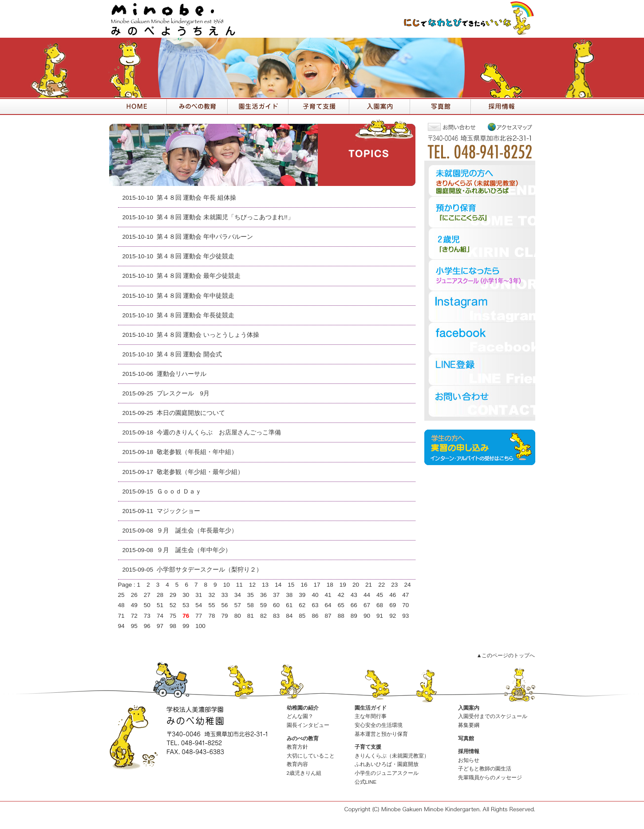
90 (367, 616)
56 (225, 605)
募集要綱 (469, 725)
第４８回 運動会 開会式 (190, 354)
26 (134, 595)
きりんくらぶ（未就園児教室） (392, 756)
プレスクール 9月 (183, 393)
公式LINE (366, 782)
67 (367, 605)
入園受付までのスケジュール (493, 716)
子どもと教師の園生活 (485, 769)
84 (289, 616)
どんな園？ (300, 716)
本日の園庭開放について (191, 413)
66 (354, 605)
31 (199, 595)
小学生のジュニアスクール (387, 773)
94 (121, 626)
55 (211, 605)
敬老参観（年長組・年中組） (197, 452)
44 (367, 595)
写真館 (466, 738)
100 (200, 626)
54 (199, 605)
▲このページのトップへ (506, 655)
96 (147, 626)
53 (186, 605)
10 (227, 585)
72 (134, 616)
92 (393, 616)
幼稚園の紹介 (303, 708)
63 (315, 605)
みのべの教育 (303, 738)
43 (354, 595)
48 (121, 605)
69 (393, 605)
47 (405, 595)
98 (173, 626)
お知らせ (469, 760)
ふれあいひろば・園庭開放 (387, 764)
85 (302, 616)
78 (211, 616)
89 (354, 616)
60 (276, 605)
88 (341, 616)
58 (251, 605)
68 (380, 605)
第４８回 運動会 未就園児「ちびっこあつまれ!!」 (225, 217)
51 (160, 605)
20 (356, 585)
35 (251, 595)
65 (341, 605)
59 (263, 605)
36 (263, 595)
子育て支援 (368, 747)
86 (315, 616)
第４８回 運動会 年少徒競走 (196, 256)
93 (405, 616)
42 (341, 595)
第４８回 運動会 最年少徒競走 (199, 276)
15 (291, 585)
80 (238, 616)
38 (289, 595)
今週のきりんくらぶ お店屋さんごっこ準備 (219, 432)
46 (393, 595)
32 (211, 595)
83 (276, 616)
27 (147, 595)
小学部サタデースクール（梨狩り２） (209, 570)
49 (134, 605)
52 (173, 605)
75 (173, 616)
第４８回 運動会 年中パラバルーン (205, 237)
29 (173, 595)
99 (186, 626)
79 (225, 616)
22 (381, 585)
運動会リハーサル (182, 374)
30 (186, 595)
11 (239, 585)
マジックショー (178, 511)
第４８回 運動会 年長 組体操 (196, 198)
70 (405, 605)
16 (304, 585)
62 (302, 605)
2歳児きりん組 (304, 773)
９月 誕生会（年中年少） (194, 550)
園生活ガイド (371, 708)
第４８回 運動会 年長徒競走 (196, 315)
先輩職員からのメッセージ (490, 778)
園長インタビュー (308, 725)
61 (289, 605)
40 (315, 595)
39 (302, 595)
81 (251, 616)
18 (330, 585)
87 (328, 616)
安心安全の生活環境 (379, 725)
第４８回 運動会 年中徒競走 (196, 296)
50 (147, 605)
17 (317, 585)
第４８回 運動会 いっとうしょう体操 (208, 335)
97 (160, 626)
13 (265, 585)
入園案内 (469, 708)
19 (343, 585)
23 (394, 585)
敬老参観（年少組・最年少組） (200, 472)
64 (328, 605)
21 (369, 585)
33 (225, 595)
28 (160, 595)
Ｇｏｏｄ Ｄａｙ (179, 491)
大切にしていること (311, 756)
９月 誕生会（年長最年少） (197, 531)
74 (160, 616)
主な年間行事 (371, 716)
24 (407, 585)
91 (380, 616)
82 (263, 616)
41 (328, 595)
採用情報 (469, 751)
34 (238, 595)
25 (121, 595)
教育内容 (297, 764)
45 (380, 595)
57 (238, 605)
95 (134, 626)
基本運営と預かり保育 (381, 734)
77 (199, 616)
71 (121, 616)
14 (278, 585)
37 (276, 595)
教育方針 (297, 747)
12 (252, 585)
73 (147, 616)
